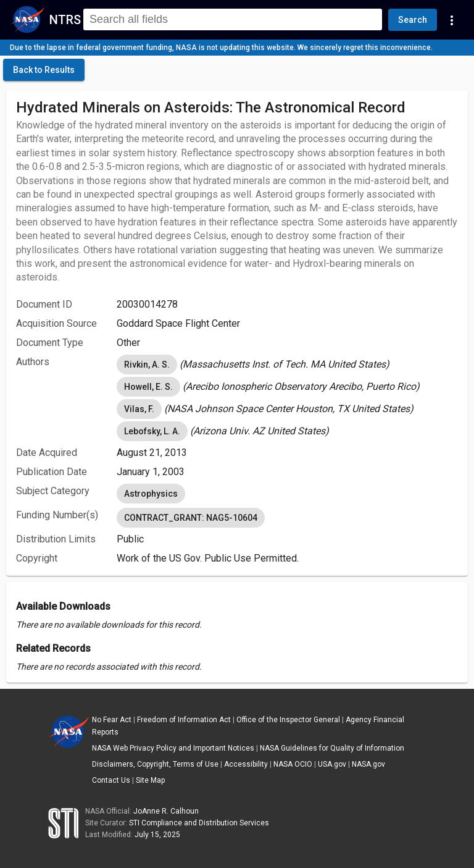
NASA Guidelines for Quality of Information (332, 748)
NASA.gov (368, 764)
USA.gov (332, 764)
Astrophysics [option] (151, 494)
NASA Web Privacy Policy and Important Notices (173, 748)
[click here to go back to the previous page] (44, 70)
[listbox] (287, 364)
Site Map (150, 780)
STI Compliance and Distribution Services (199, 823)
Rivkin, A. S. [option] (147, 364)
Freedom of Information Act (184, 720)
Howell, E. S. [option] (148, 387)
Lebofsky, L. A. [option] (152, 431)
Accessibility (246, 764)
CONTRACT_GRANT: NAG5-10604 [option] (191, 518)
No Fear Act (112, 720)
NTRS (65, 20)
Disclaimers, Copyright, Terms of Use (155, 764)
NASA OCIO (293, 764)
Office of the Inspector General (288, 720)
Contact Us (111, 780)
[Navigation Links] (452, 20)
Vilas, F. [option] (139, 409)
